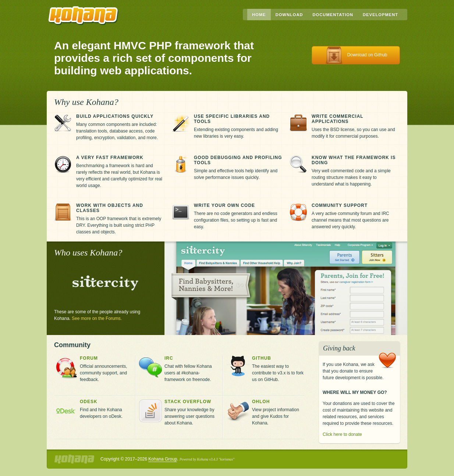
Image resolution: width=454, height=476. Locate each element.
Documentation (333, 15)
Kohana (84, 16)
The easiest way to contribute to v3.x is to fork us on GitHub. (278, 369)
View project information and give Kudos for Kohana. (278, 412)
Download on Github (367, 55)
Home (259, 15)
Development (380, 15)
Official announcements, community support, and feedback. (106, 369)
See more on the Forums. (97, 318)
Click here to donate (342, 434)
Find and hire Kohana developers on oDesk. (106, 409)
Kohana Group (163, 459)
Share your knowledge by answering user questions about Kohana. (192, 412)
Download (289, 15)
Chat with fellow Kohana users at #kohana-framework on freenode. (192, 369)
